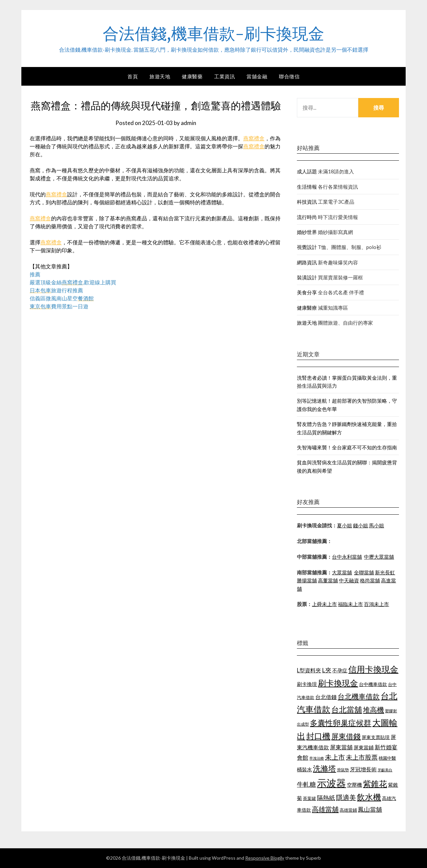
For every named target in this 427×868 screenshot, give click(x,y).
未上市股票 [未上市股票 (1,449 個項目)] (362, 757)
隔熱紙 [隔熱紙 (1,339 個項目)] (326, 798)
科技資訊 (307, 202)
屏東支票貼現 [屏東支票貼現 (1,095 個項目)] (376, 737)
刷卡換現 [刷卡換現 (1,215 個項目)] (307, 684)
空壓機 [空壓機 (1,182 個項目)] (354, 785)
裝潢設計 (307, 277)
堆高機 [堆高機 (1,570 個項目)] (373, 710)
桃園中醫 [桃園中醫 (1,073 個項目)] (387, 758)
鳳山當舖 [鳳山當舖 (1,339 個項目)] (370, 809)
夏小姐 (344, 525)
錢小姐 (360, 525)
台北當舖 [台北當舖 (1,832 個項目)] (347, 709)
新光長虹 (385, 572)
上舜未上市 (324, 604)
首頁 (133, 76)
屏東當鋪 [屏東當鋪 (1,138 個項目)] (364, 747)
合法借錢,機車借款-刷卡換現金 (213, 34)
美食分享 (307, 292)
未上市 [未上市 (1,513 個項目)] (335, 757)
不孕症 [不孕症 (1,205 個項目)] (340, 670)
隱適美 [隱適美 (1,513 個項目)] (346, 797)
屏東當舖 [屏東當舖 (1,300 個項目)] (341, 747)
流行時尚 (307, 217)
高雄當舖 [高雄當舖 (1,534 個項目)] (325, 809)
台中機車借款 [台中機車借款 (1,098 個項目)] (373, 684)
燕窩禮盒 (254, 138)
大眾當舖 (342, 572)
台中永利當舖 (347, 557)
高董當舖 (328, 580)
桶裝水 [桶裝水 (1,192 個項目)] (304, 769)
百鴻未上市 (376, 604)
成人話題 (307, 171)
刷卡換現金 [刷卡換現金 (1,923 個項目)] (338, 683)
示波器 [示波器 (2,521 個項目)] (331, 783)
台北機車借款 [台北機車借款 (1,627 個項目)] (359, 696)
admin (188, 123)
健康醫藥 (192, 76)
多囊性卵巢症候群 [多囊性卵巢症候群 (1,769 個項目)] (341, 723)
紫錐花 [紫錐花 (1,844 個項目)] (375, 784)
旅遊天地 (160, 76)
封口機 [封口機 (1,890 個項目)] (318, 736)
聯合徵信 (289, 76)
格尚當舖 (370, 580)
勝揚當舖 (307, 580)
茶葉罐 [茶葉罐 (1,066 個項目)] (309, 798)
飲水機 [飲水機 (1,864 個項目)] (369, 797)
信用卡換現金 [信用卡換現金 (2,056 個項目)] (373, 669)
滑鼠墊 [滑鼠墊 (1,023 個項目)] (343, 770)
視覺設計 (307, 247)
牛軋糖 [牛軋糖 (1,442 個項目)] (306, 784)
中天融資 (349, 580)
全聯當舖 (364, 572)
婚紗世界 (307, 232)
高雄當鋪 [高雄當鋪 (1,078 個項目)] (348, 810)
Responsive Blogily (265, 858)
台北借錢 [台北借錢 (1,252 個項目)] (326, 697)
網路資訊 (307, 262)
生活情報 (307, 187)
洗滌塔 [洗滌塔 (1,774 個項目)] (324, 768)
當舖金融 (257, 76)
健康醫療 (307, 308)
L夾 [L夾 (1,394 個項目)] (327, 670)
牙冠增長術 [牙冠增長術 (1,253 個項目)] (363, 769)
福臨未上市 (350, 604)
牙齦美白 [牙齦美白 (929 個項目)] (385, 770)
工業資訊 (225, 76)
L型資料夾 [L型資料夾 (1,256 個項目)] (309, 670)
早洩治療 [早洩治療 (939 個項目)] (317, 758)
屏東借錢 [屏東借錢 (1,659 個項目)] (346, 736)
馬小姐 (376, 525)
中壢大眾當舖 (379, 557)
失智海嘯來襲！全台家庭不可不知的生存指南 (347, 447)
